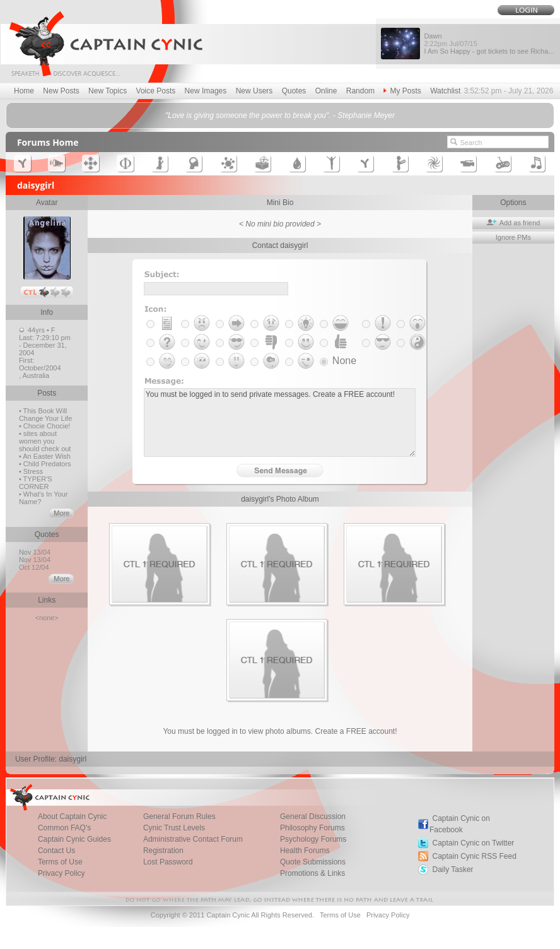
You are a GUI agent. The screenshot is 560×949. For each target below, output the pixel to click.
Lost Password (168, 862)
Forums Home (48, 142)
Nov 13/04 (36, 552)
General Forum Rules (179, 816)
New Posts (61, 91)
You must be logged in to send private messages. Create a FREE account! (280, 422)
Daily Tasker (452, 869)
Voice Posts (156, 91)
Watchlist (445, 91)
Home (24, 91)
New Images (206, 91)
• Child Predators (45, 464)
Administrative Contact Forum (193, 839)
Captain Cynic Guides (74, 839)
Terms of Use (60, 862)
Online (326, 91)
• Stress (31, 471)
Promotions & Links (312, 873)
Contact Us (56, 851)
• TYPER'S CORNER (36, 483)
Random (360, 91)
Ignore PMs (513, 237)
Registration (163, 851)
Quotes (294, 91)
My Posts (402, 91)
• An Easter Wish (45, 456)
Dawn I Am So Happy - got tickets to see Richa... (489, 44)
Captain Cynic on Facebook (460, 824)
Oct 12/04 (35, 567)
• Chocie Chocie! (45, 426)
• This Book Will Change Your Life (45, 415)
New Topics (108, 91)
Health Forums (305, 851)
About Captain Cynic (72, 816)
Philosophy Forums (312, 828)
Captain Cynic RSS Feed (474, 856)
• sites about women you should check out (45, 441)
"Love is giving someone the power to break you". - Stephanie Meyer (280, 115)
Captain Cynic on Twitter (473, 843)
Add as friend (513, 223)
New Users (254, 91)
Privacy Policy (61, 873)
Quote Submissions (313, 862)
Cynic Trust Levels (174, 828)
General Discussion (313, 816)
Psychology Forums (313, 839)
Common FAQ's (64, 828)
